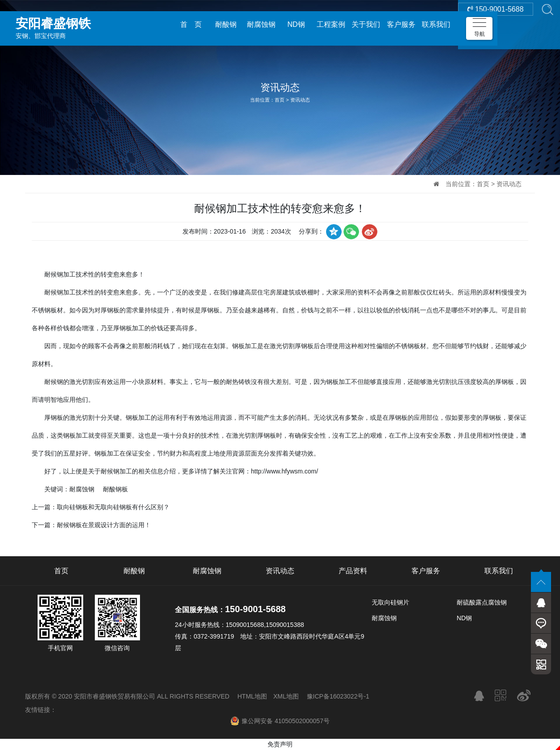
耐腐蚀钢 (261, 24)
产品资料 (353, 571)
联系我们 (436, 24)
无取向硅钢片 (390, 602)
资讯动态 (300, 100)
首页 (280, 100)
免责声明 (280, 744)
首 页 (191, 24)
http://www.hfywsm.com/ (284, 471)
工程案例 (331, 24)
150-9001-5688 (496, 24)
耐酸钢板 (115, 489)
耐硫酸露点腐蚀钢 (482, 602)
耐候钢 (54, 292)
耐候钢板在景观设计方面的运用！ (104, 525)
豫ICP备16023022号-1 (338, 696)
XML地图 (286, 696)
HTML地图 (252, 696)
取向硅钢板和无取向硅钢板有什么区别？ (113, 507)
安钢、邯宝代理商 (78, 24)
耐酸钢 (226, 24)
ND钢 (296, 24)
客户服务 (401, 24)
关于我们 (366, 24)
